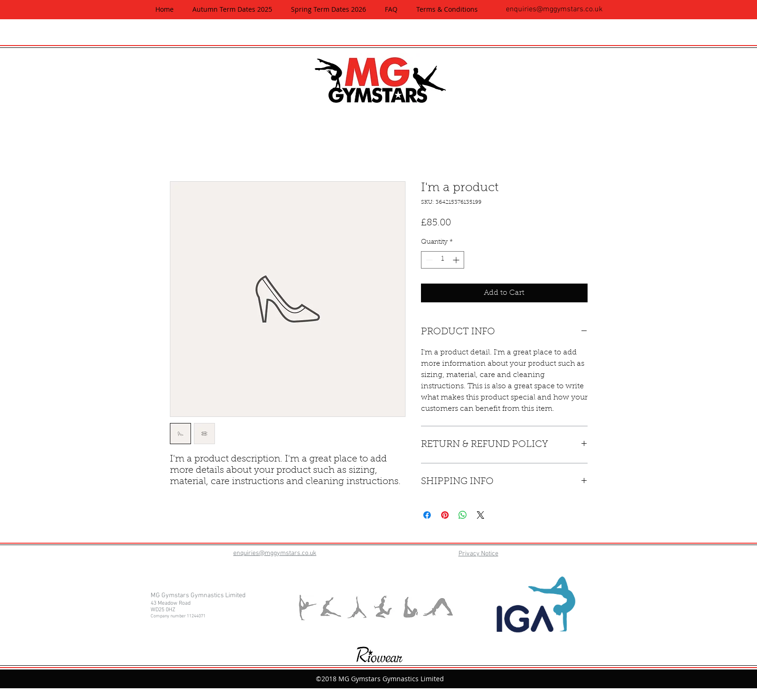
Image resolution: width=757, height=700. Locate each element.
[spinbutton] (443, 260)
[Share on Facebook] (427, 515)
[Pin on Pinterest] (445, 515)
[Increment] (457, 260)
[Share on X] (481, 515)
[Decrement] (428, 260)
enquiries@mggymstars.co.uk (554, 9)
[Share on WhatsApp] (463, 515)
